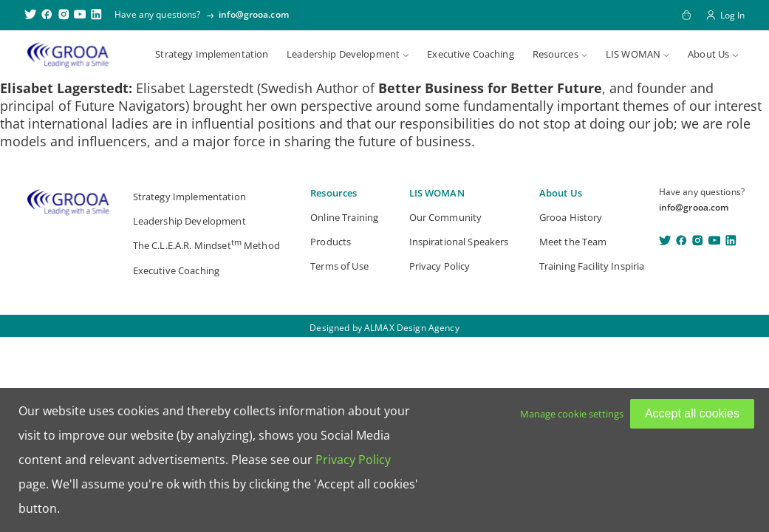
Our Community (446, 217)
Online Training (344, 217)
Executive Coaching (470, 54)
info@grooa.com (254, 14)
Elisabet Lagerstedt (64, 88)
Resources (556, 54)
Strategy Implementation (212, 54)
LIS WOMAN (633, 54)
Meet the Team (573, 242)
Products (331, 242)
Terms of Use (339, 266)
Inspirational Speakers (459, 242)
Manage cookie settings (572, 414)
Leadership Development (343, 54)
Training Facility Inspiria (592, 266)
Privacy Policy (440, 266)
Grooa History (571, 217)
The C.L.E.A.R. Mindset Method (206, 244)
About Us (708, 54)
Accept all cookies (692, 413)
